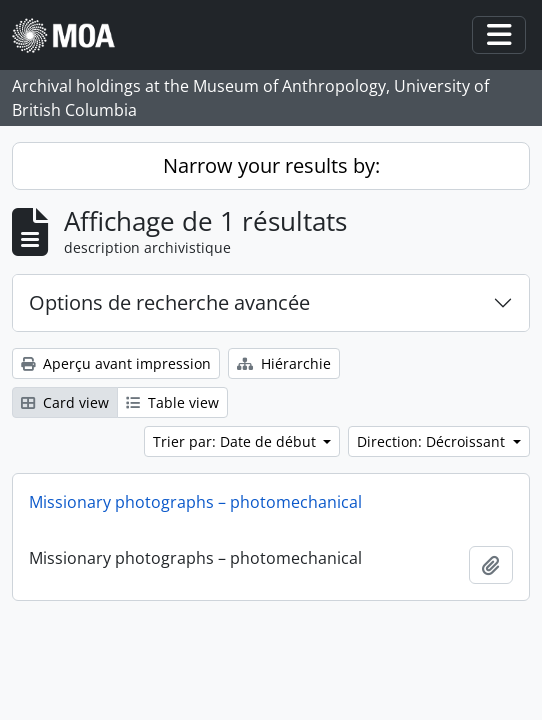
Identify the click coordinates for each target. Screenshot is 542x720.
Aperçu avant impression (116, 363)
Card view (65, 402)
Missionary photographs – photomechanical (195, 502)
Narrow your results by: (271, 165)
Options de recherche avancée (169, 302)
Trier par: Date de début (236, 441)
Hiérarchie (284, 363)
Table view (172, 402)
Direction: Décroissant (433, 441)
